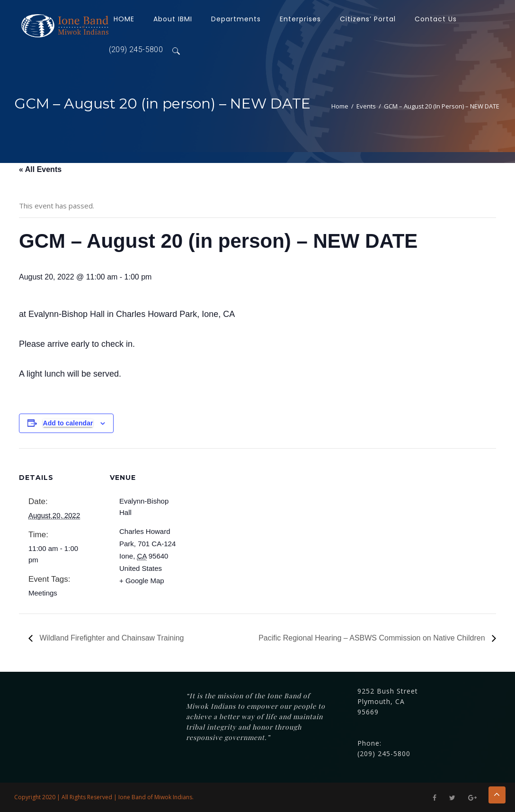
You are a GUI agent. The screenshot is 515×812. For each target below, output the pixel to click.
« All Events (40, 169)
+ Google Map (142, 581)
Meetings (43, 593)
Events (366, 106)
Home (340, 106)
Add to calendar (68, 423)
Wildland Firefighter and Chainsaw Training (111, 638)
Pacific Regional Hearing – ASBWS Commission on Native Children (373, 638)
